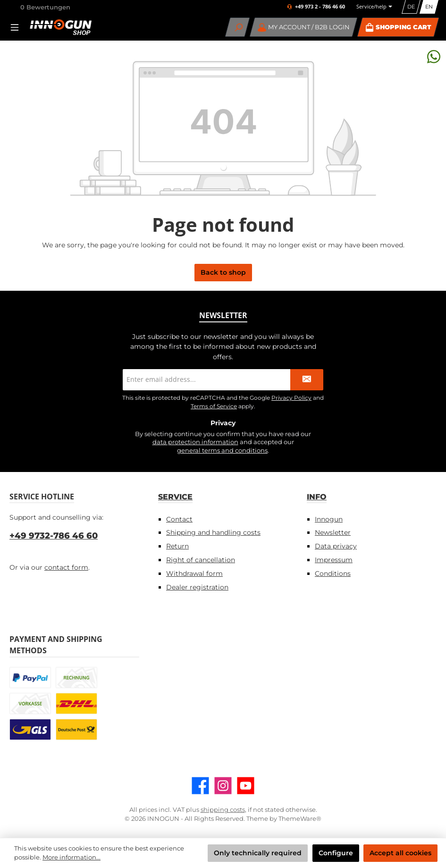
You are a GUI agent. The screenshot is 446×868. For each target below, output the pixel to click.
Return (177, 546)
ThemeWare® (300, 819)
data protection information (195, 442)
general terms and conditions (222, 451)
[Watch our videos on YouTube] (246, 786)
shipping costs (223, 810)
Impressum (334, 560)
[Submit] (307, 380)
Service (175, 497)
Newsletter (333, 532)
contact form (66, 567)
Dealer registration (197, 587)
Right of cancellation (201, 560)
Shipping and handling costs (213, 532)
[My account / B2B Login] (304, 27)
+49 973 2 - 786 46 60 (320, 7)
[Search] (238, 27)
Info (317, 497)
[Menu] (17, 27)
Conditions (333, 573)
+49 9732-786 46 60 (54, 536)
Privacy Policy (291, 398)
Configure (336, 853)
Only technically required (258, 853)
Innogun (329, 519)
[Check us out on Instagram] (223, 786)
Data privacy (336, 546)
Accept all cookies (400, 853)
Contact (179, 519)
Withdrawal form (194, 573)
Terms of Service (214, 406)
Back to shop (223, 272)
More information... (72, 857)
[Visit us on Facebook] (200, 786)
